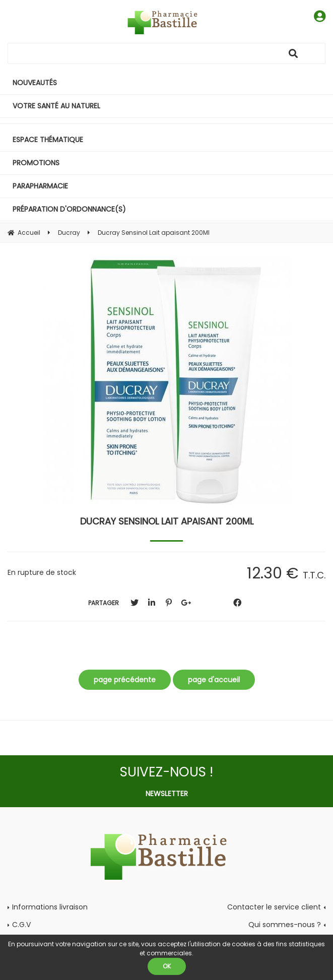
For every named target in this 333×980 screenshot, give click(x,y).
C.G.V (21, 925)
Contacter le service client (274, 907)
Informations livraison (50, 907)
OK (167, 966)
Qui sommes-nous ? (285, 925)
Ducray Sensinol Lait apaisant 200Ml (167, 521)
